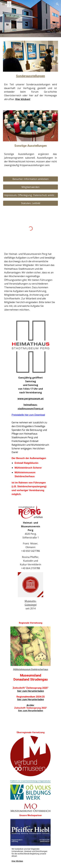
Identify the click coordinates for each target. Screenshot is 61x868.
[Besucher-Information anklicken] (31, 179)
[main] (31, 76)
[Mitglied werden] (31, 187)
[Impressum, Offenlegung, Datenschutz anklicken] (31, 195)
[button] (4, 4)
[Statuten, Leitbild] (31, 203)
